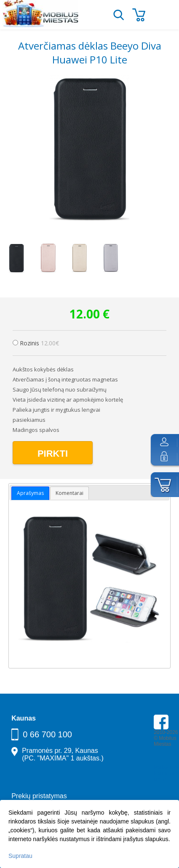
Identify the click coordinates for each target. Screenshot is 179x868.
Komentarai (69, 493)
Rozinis (39, 343)
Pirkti (53, 454)
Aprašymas (30, 493)
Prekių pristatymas (39, 796)
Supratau (20, 856)
